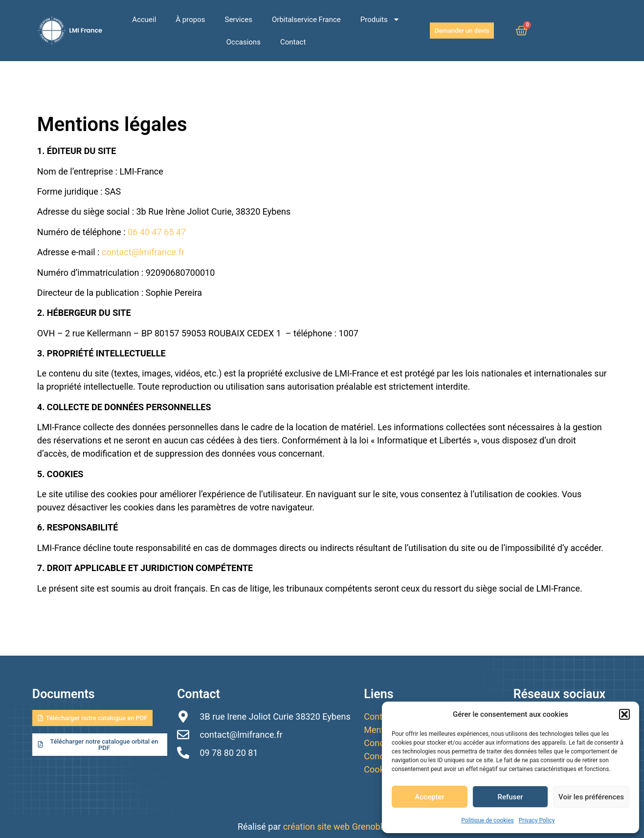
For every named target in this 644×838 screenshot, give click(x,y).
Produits (380, 19)
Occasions (244, 42)
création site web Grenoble (336, 827)
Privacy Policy (537, 820)
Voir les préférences (591, 797)
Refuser (510, 797)
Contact (293, 42)
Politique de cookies (487, 820)
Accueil (144, 20)
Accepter (429, 797)
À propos (190, 20)
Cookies (380, 769)
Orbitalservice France (306, 20)
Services (239, 20)
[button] (624, 714)
